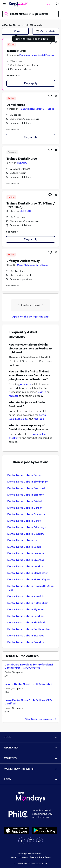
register (13, 396)
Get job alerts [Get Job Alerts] (46, 31)
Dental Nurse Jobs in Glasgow (26, 534)
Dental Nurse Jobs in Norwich (25, 596)
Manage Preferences (30, 853)
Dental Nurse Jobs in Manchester (28, 573)
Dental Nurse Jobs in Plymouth (26, 609)
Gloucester (37, 25)
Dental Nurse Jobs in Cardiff (25, 508)
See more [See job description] (13, 76)
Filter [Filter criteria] (15, 31)
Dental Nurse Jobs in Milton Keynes (29, 579)
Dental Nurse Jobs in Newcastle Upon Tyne (30, 588)
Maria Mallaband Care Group (33, 265)
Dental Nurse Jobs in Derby (24, 521)
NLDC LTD (25, 211)
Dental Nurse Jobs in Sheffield (26, 623)
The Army (22, 163)
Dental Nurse (12, 25)
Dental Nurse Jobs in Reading (25, 616)
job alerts (25, 384)
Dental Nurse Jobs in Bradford (26, 488)
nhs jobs (39, 419)
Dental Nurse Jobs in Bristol (24, 501)
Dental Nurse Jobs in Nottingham (28, 603)
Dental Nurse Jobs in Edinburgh (27, 527)
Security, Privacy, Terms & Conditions (31, 857)
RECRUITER (30, 748)
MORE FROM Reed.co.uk (30, 769)
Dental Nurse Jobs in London (25, 566)
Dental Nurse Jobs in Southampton (29, 629)
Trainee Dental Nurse (22, 159)
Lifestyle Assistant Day (23, 261)
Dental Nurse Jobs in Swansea (26, 636)
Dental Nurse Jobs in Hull (23, 540)
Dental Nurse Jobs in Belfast (25, 475)
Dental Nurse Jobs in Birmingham (28, 482)
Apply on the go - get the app (30, 317)
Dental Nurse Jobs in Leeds (24, 547)
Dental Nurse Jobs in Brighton (26, 495)
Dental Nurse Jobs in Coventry (26, 514)
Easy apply (31, 83)
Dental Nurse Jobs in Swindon (26, 642)
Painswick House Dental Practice (37, 55)
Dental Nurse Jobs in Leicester (26, 553)
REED (30, 779)
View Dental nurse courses (41, 719)
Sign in (42, 392)
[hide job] (56, 42)
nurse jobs (21, 419)
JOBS (30, 737)
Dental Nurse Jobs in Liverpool (26, 560)
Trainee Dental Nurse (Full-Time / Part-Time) (31, 205)
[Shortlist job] (50, 42)
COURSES (30, 758)
